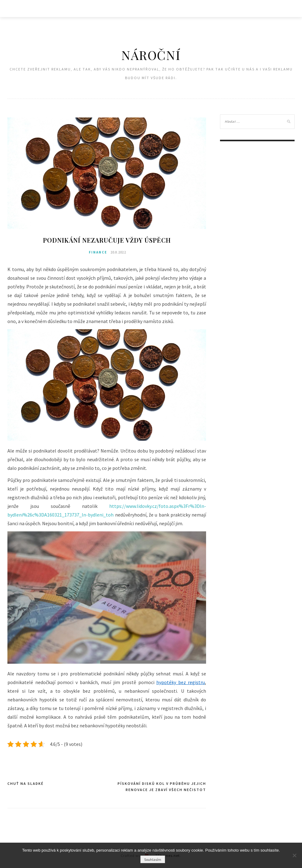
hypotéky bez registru (181, 682)
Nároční (151, 55)
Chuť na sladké (26, 783)
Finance (98, 252)
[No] (294, 855)
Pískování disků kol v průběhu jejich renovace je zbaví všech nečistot (162, 787)
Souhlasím (153, 859)
